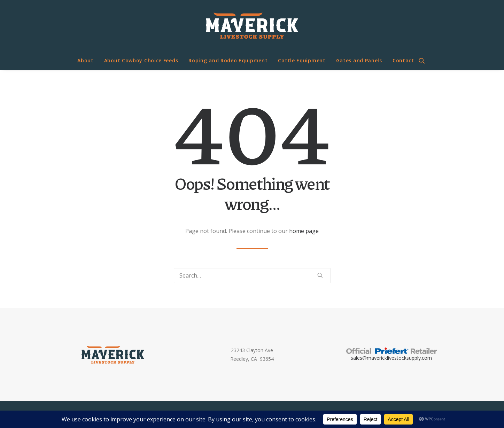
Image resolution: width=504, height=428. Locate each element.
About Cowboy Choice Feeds (141, 60)
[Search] (252, 275)
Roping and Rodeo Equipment (228, 60)
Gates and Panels (359, 60)
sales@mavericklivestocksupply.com (391, 358)
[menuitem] (86, 61)
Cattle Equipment (302, 60)
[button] (425, 61)
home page (304, 231)
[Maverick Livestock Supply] (252, 26)
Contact (403, 60)
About (86, 60)
